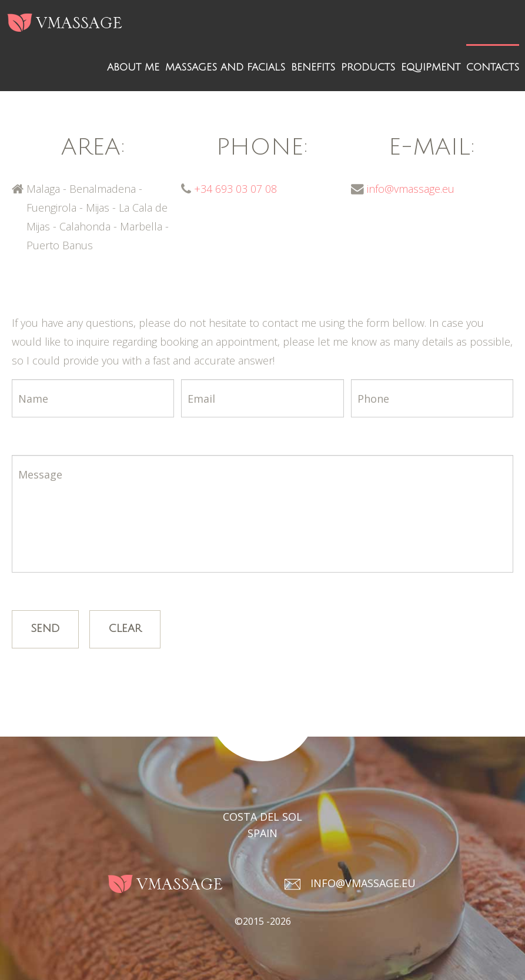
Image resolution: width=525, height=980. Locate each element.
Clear (125, 628)
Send (45, 628)
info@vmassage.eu (411, 189)
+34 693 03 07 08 (235, 189)
